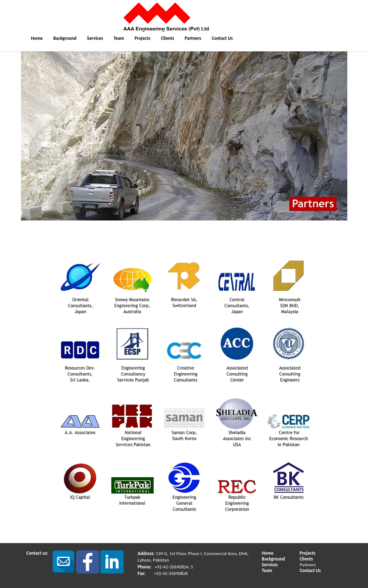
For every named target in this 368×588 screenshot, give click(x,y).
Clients (168, 38)
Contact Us (222, 38)
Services (95, 38)
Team (119, 38)
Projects (142, 38)
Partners (193, 38)
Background (65, 38)
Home (37, 38)
